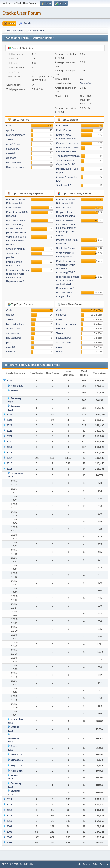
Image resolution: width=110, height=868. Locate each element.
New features (14, 208)
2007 (9, 837)
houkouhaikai (14, 163)
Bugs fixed (62, 126)
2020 (9, 442)
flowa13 (11, 352)
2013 (9, 805)
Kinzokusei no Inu (16, 167)
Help (79, 864)
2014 (9, 799)
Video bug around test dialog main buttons (16, 241)
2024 (9, 420)
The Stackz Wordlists (68, 156)
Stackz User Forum (21, 13)
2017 (9, 458)
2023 (9, 425)
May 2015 (16, 765)
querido (10, 130)
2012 (9, 810)
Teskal (10, 139)
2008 (9, 832)
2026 (9, 380)
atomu (60, 347)
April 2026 (17, 386)
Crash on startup (15, 249)
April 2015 (17, 771)
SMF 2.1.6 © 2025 (10, 864)
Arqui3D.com (13, 144)
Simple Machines (27, 864)
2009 (9, 826)
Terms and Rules (90, 864)
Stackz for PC (64, 185)
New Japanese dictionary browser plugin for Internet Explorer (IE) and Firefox (66, 228)
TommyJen (86, 83)
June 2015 (17, 760)
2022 (9, 431)
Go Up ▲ (104, 864)
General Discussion (67, 143)
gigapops (11, 158)
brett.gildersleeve (16, 135)
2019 (9, 447)
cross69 (11, 153)
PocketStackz (64, 130)
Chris (9, 126)
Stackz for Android (66, 248)
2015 (9, 469)
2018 (9, 452)
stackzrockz (13, 149)
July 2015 (16, 754)
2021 (9, 436)
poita (9, 342)
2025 (9, 414)
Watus (60, 352)
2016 (9, 463)
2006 (9, 843)
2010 (9, 821)
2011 (9, 815)
